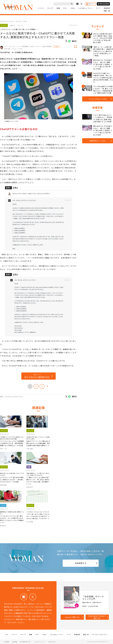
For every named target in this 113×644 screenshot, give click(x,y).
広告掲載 (15, 642)
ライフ (98, 8)
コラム (25, 21)
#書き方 (12, 25)
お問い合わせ (52, 642)
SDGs (73, 8)
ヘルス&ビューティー (85, 8)
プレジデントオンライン (100, 634)
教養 (58, 8)
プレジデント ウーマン (7, 21)
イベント (41, 8)
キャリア (50, 8)
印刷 (75, 41)
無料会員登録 (103, 4)
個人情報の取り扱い (26, 642)
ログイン (90, 4)
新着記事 (107, 8)
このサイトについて (40, 642)
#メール (21, 25)
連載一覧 (107, 11)
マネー (65, 8)
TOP (7, 634)
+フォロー (56, 46)
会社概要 (7, 642)
